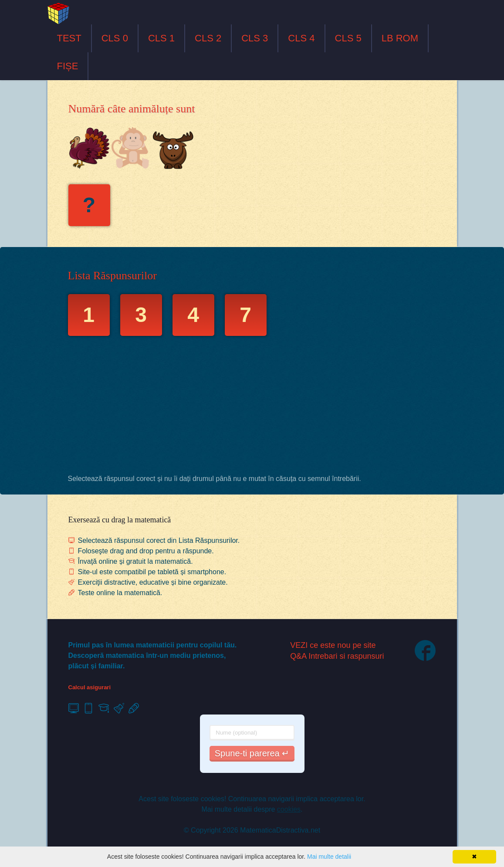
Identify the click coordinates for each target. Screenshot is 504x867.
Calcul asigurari (90, 687)
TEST (69, 38)
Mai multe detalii (329, 857)
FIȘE (68, 66)
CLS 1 (161, 38)
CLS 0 (115, 38)
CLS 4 (301, 38)
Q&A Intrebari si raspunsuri (337, 656)
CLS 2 (208, 38)
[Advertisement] (252, 407)
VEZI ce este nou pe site (333, 645)
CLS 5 (348, 38)
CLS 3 (255, 38)
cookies (289, 809)
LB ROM (400, 38)
